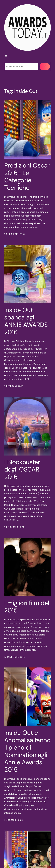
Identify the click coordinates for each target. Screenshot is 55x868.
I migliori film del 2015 (27, 607)
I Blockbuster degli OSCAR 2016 (22, 470)
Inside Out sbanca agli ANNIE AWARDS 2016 (26, 321)
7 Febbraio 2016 (14, 386)
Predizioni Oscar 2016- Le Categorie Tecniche (27, 177)
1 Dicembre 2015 (14, 820)
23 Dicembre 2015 (15, 527)
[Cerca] (45, 66)
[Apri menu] (6, 56)
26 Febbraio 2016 (15, 234)
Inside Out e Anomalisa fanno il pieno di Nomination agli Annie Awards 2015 (27, 751)
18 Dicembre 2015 (15, 657)
